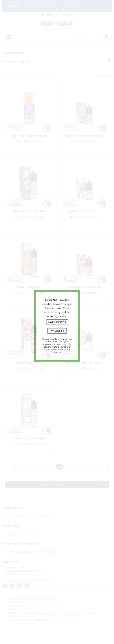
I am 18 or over (57, 322)
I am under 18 (57, 331)
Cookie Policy (57, 352)
